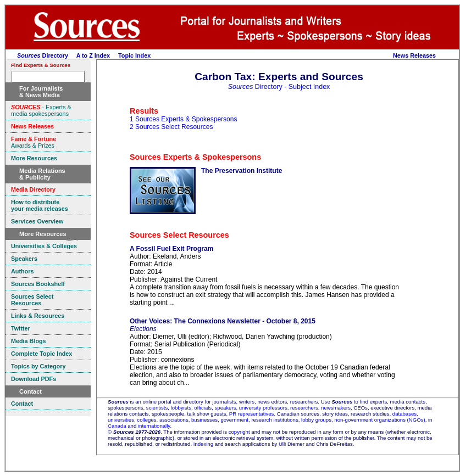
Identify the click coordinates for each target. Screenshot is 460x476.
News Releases (414, 55)
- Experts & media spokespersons (41, 110)
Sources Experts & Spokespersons (195, 157)
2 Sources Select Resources (171, 127)
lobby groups (316, 420)
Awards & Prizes (34, 142)
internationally (154, 426)
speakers (226, 408)
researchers (304, 408)
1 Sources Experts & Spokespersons (183, 119)
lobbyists (181, 408)
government (234, 420)
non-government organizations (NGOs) (379, 420)
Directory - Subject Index (279, 87)
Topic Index (134, 55)
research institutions (275, 420)
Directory (43, 55)
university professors (263, 408)
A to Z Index (93, 55)
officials (203, 408)
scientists (157, 408)
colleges (146, 420)
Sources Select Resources (179, 235)
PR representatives (252, 414)
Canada (117, 426)
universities (121, 420)
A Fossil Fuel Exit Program (171, 249)
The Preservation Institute (242, 171)
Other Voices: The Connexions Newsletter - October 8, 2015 (223, 321)
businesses (204, 420)
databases (404, 414)
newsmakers (336, 408)
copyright (239, 432)
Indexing (203, 444)
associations (174, 420)
